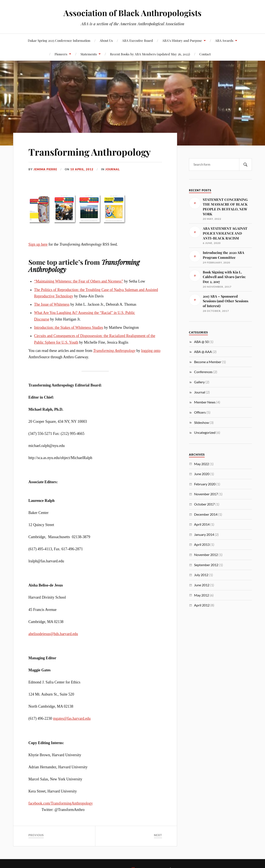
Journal (113, 169)
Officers (200, 412)
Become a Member (208, 362)
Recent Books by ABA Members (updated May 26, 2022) (150, 54)
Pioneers (61, 54)
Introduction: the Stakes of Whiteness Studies (68, 328)
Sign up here (38, 244)
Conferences (203, 372)
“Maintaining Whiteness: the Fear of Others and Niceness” (78, 281)
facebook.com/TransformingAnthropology (61, 803)
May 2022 (202, 464)
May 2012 (202, 595)
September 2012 (206, 565)
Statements (89, 54)
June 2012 (202, 585)
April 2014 (202, 524)
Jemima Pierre (45, 169)
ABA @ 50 (201, 342)
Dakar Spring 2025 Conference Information (59, 40)
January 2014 (204, 534)
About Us (106, 40)
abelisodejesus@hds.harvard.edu (53, 634)
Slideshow (202, 422)
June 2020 (202, 474)
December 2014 (206, 514)
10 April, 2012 (82, 169)
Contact (205, 54)
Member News (205, 402)
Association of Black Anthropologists (132, 13)
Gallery (199, 382)
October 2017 (204, 504)
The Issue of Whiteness (52, 304)
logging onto (151, 351)
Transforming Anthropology (90, 152)
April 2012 (202, 605)
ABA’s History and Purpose (182, 40)
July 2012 (201, 575)
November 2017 (206, 494)
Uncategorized (205, 432)
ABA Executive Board (137, 40)
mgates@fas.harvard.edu (72, 718)
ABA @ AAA (203, 352)
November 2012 (206, 555)
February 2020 (205, 484)
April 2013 (202, 544)
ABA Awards (224, 40)
